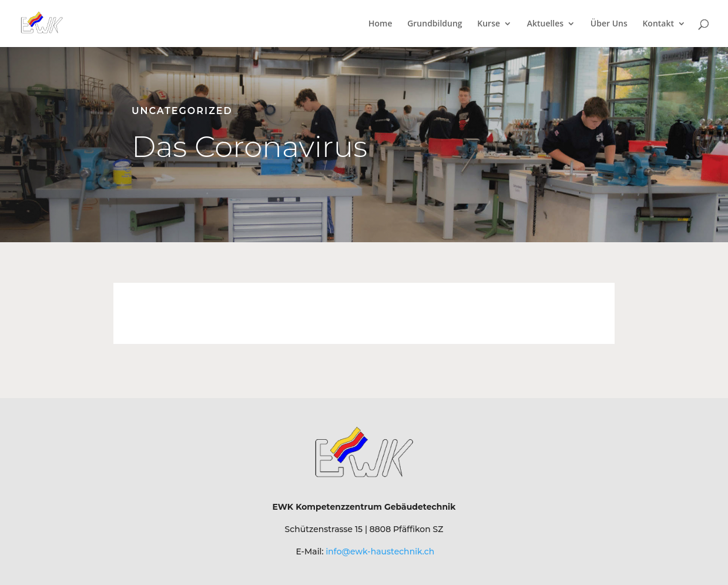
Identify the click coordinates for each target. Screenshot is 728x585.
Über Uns (609, 24)
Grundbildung (435, 24)
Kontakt (658, 24)
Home (380, 24)
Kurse (489, 24)
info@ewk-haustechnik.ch (380, 551)
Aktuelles (545, 24)
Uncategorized (182, 111)
